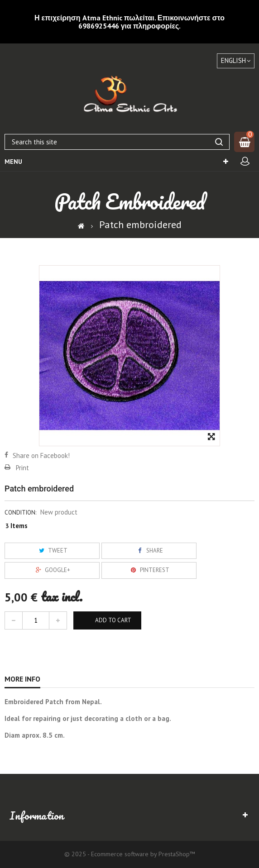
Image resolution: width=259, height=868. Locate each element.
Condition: (20, 513)
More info (22, 679)
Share (149, 551)
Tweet (52, 551)
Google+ (52, 570)
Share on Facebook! (41, 455)
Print (22, 468)
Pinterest (149, 570)
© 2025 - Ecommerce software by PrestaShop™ (130, 854)
